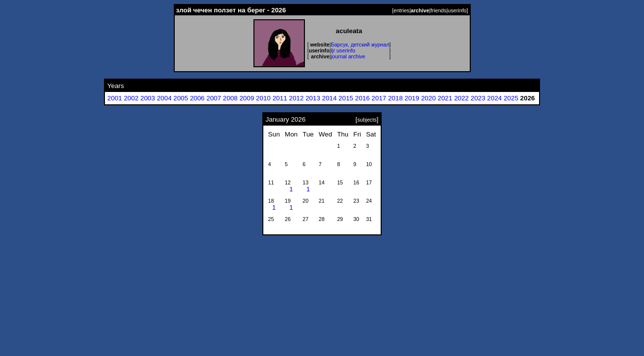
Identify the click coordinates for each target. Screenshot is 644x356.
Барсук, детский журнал (360, 44)
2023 (478, 98)
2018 (396, 98)
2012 (297, 98)
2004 (164, 98)
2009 (247, 98)
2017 (379, 98)
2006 (198, 98)
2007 (214, 98)
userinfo (457, 10)
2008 (230, 98)
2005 (181, 98)
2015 (346, 98)
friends (439, 10)
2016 (362, 98)
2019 (412, 98)
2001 (115, 98)
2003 (148, 98)
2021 (445, 98)
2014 (330, 98)
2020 (429, 98)
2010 (263, 98)
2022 (461, 98)
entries (401, 10)
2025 (511, 98)
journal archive (348, 56)
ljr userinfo (343, 50)
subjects (367, 120)
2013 (313, 98)
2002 (131, 98)
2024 (495, 98)
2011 (280, 98)
